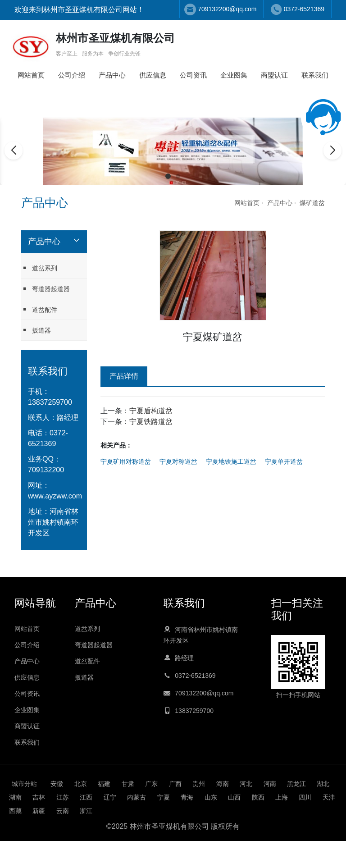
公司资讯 (193, 75)
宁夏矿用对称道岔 (126, 461)
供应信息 (153, 75)
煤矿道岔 (312, 203)
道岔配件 (39, 309)
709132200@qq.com (227, 9)
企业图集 (234, 75)
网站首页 (31, 75)
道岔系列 (39, 268)
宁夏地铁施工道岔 (231, 461)
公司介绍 (72, 75)
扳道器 (36, 330)
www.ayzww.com (55, 496)
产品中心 (112, 75)
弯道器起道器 (46, 289)
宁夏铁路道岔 (151, 422)
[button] (168, 176)
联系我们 (315, 75)
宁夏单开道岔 (284, 461)
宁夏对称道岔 (178, 461)
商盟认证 (274, 75)
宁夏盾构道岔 (151, 411)
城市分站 (24, 784)
